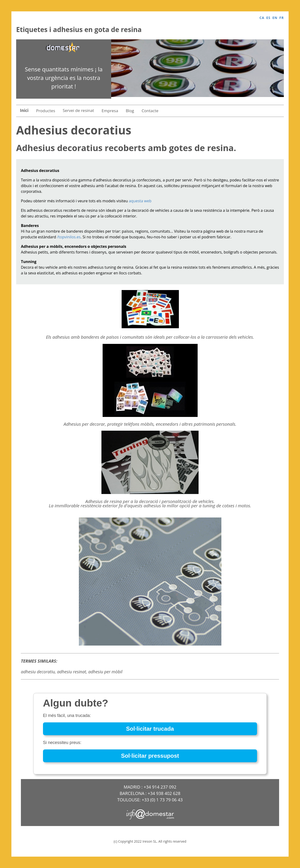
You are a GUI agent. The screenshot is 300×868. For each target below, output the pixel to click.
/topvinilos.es (69, 237)
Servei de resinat (78, 110)
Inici (24, 110)
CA (262, 18)
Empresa (110, 111)
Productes (46, 111)
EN (275, 18)
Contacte (150, 111)
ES (268, 18)
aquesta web (140, 201)
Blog (130, 111)
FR (282, 18)
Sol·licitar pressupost (150, 756)
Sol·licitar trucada (150, 729)
